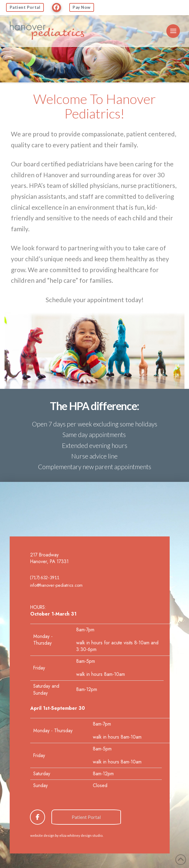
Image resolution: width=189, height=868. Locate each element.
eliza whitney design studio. (81, 835)
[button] (173, 31)
